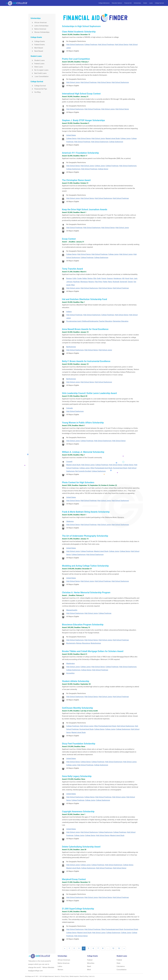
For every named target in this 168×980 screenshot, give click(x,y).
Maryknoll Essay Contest (74, 879)
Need (89, 966)
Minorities (91, 963)
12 (113, 948)
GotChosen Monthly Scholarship (78, 708)
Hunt (131, 278)
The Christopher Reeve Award (76, 180)
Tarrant (130, 282)
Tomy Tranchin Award (72, 269)
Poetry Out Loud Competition (76, 59)
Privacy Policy (65, 976)
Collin (74, 278)
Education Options (117, 3)
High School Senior (121, 45)
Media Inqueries (74, 976)
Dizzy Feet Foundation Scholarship (79, 744)
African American (39, 23)
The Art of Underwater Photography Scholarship (85, 536)
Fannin (104, 278)
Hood (127, 278)
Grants (145, 3)
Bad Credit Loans (39, 73)
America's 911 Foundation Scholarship (80, 153)
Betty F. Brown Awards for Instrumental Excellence (86, 361)
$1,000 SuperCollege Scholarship (78, 909)
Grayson (110, 278)
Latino (60, 966)
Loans (151, 3)
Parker (105, 282)
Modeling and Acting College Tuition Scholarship (85, 566)
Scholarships (137, 3)
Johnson (69, 282)
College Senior (71, 138)
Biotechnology (96, 643)
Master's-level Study (113, 138)
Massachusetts (72, 610)
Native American (38, 29)
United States (71, 135)
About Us (57, 976)
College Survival (159, 3)
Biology (79, 643)
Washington (71, 663)
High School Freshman (106, 45)
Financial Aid (128, 3)
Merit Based (37, 48)
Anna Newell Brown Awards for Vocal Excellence (85, 329)
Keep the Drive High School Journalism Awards (85, 209)
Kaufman (76, 282)
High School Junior (73, 82)
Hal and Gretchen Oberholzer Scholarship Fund (84, 299)
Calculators (121, 966)
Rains (110, 282)
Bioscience (86, 643)
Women (60, 970)
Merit (89, 970)
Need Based (37, 51)
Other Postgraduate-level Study (101, 468)
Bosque (69, 278)
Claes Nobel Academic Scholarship (79, 32)
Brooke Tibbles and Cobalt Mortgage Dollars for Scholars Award (93, 651)
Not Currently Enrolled (83, 471)
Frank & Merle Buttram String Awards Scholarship (86, 512)
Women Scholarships (40, 32)
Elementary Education (121, 321)
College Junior (126, 138)
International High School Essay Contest (81, 94)
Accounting (70, 673)
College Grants (38, 41)
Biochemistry (71, 643)
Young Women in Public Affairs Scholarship (83, 423)
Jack (136, 278)
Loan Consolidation (40, 76)
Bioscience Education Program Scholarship (83, 625)
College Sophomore (116, 142)
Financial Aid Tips (39, 89)
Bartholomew (71, 347)
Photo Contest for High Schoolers (78, 482)
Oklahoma (70, 521)
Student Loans (38, 60)
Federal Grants (38, 45)
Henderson (117, 278)
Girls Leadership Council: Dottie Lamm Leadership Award (89, 393)
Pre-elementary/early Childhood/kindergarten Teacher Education (89, 321)
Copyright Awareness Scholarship (78, 812)
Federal (90, 960)
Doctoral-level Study (120, 468)
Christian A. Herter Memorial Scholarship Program (86, 592)
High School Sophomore (75, 45)
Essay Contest (69, 239)
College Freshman (91, 45)
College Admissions (104, 3)
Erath (99, 278)
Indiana (69, 312)
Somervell (123, 282)
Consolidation (121, 970)
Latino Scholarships (39, 26)
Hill (123, 278)
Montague (84, 282)
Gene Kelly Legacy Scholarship (77, 776)
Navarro (91, 282)
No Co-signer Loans (39, 70)
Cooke (79, 278)
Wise (73, 285)
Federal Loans (37, 64)
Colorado (70, 408)
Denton (90, 278)
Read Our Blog (84, 976)
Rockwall (116, 282)
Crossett (69, 462)
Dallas (85, 278)
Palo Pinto (98, 282)
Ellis (95, 278)
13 (119, 948)
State (118, 963)
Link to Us (92, 976)
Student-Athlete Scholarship (76, 681)
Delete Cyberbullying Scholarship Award (81, 847)
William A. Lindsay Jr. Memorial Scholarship (83, 452)
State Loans (37, 67)
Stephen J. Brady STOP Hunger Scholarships (83, 120)
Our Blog (35, 92)
